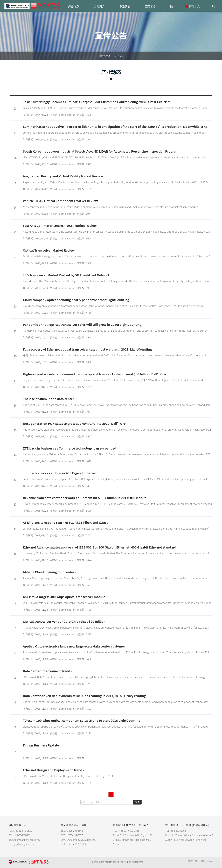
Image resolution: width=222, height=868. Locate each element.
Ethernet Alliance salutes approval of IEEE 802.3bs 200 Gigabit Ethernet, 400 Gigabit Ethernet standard (100, 547)
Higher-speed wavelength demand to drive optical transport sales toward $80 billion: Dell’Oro (94, 374)
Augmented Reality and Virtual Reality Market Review (63, 176)
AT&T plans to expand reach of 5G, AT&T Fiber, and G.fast (65, 522)
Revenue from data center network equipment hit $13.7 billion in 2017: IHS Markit (84, 498)
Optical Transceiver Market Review (49, 250)
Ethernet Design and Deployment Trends (53, 770)
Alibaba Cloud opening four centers (49, 572)
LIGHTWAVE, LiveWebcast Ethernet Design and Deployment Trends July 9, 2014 (68, 776)
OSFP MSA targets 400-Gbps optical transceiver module (64, 597)
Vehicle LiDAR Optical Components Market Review (60, 201)
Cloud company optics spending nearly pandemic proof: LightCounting (76, 300)
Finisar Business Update (41, 745)
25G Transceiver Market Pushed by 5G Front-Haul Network (66, 275)
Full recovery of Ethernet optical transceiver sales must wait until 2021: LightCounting (87, 349)
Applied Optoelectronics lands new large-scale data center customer (74, 646)
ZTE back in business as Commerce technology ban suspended (70, 448)
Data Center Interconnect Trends (47, 671)
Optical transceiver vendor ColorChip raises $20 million (64, 621)
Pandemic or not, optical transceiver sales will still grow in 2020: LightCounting (82, 324)
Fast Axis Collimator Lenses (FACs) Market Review (60, 225)
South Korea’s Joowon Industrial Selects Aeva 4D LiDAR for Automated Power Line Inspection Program (101, 151)
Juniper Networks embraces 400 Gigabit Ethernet (60, 473)
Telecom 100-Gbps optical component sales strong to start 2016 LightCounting (82, 720)
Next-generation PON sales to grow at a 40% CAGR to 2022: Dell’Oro (74, 423)
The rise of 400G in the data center (48, 399)
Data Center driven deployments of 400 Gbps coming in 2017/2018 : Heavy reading (84, 696)
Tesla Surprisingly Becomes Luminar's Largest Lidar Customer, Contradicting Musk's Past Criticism (97, 102)
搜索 (137, 802)
